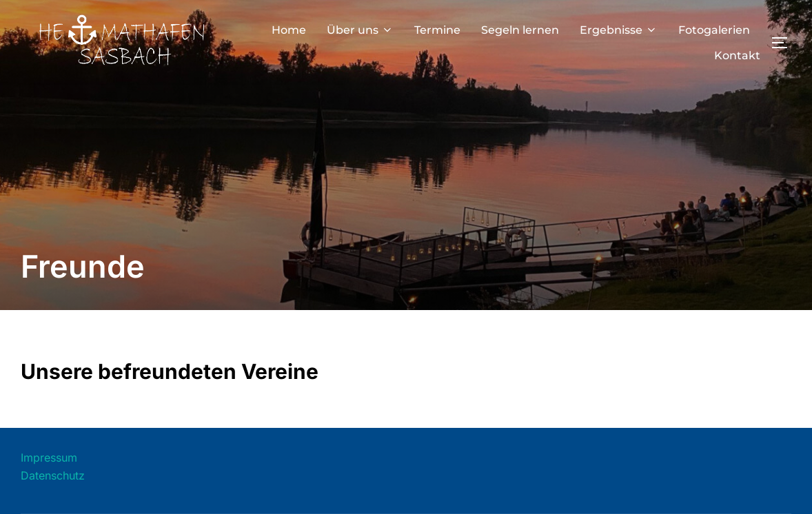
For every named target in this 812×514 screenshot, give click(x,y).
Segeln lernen (520, 30)
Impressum (49, 458)
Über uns (360, 30)
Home (289, 30)
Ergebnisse (619, 30)
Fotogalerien (714, 30)
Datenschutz (53, 475)
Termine (437, 30)
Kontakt (737, 55)
